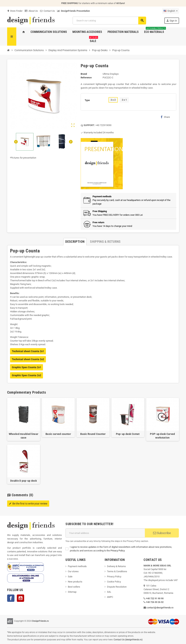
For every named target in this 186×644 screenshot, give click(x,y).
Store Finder (15, 11)
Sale (70, 577)
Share (165, 117)
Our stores (73, 571)
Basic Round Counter (93, 434)
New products (75, 582)
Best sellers (74, 587)
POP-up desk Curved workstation (162, 436)
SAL (109, 592)
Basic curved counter (58, 434)
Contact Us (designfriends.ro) (128, 640)
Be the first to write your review (28, 504)
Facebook (11, 598)
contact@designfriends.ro (160, 608)
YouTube (20, 598)
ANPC (110, 597)
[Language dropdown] (171, 11)
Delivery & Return (116, 566)
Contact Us (47, 11)
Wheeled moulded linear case (24, 436)
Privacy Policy (118, 551)
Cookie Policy (114, 582)
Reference (86, 78)
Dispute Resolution (117, 587)
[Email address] (105, 533)
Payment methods (77, 566)
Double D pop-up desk (24, 481)
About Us (31, 11)
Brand (84, 74)
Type (87, 100)
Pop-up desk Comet (128, 434)
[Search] (109, 21)
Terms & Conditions (117, 571)
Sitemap (72, 592)
